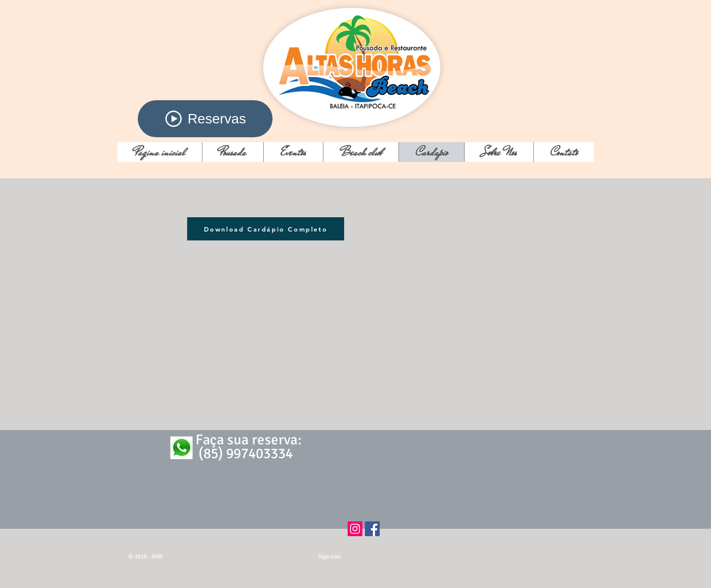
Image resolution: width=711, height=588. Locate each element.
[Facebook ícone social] (372, 529)
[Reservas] (205, 119)
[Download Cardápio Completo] (266, 229)
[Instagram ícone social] (355, 529)
